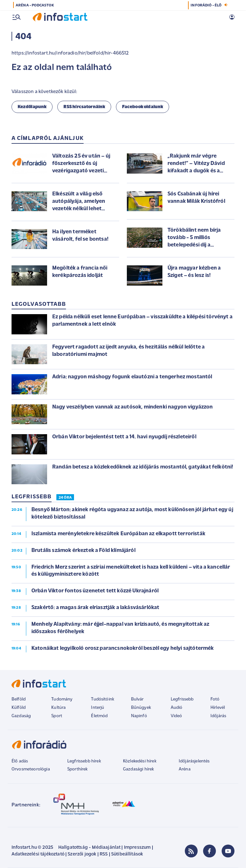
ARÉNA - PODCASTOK (35, 5)
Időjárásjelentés (194, 761)
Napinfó (139, 716)
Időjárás (218, 716)
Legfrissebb (182, 699)
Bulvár (137, 699)
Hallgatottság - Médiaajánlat (89, 848)
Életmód (99, 716)
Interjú (98, 708)
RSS (104, 854)
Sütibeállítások (127, 854)
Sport (57, 716)
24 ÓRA (65, 498)
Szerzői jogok (82, 854)
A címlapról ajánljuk (48, 138)
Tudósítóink (102, 699)
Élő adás (20, 761)
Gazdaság (21, 716)
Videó (176, 716)
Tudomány (62, 699)
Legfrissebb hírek (84, 761)
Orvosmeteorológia (31, 769)
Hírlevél (218, 708)
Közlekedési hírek (140, 761)
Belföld (19, 699)
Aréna (185, 769)
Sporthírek (78, 769)
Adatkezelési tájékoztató (38, 854)
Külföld (19, 708)
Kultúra (58, 708)
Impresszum (137, 848)
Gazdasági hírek (138, 769)
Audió (177, 708)
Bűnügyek (141, 708)
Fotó (215, 699)
